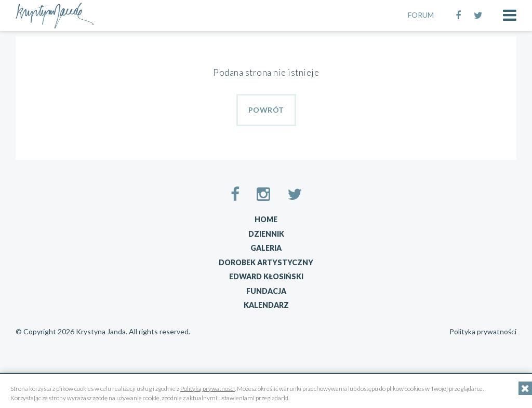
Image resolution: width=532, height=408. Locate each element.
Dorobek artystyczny (266, 262)
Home (266, 219)
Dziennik (266, 234)
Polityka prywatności (483, 332)
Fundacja (266, 291)
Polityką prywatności (208, 389)
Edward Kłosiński (266, 276)
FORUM (421, 15)
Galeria (266, 248)
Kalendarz (266, 305)
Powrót (266, 110)
